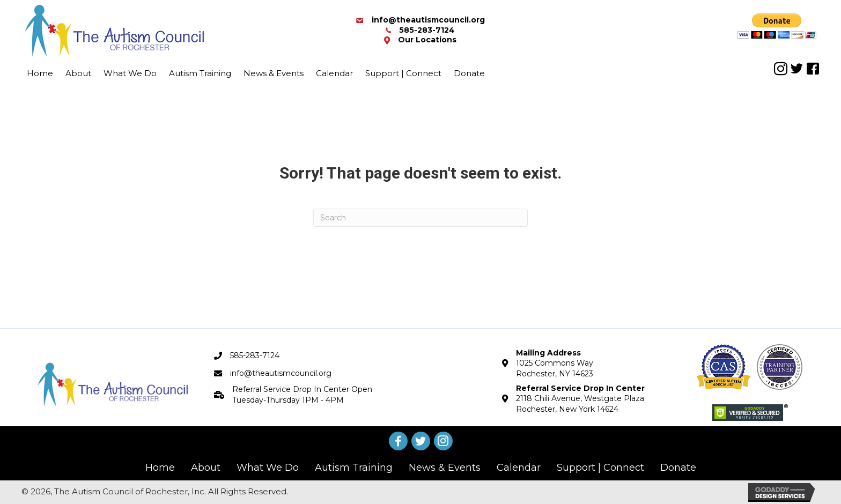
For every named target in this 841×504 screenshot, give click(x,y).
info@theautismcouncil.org (428, 20)
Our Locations (427, 40)
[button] (781, 69)
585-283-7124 (427, 30)
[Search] (420, 218)
